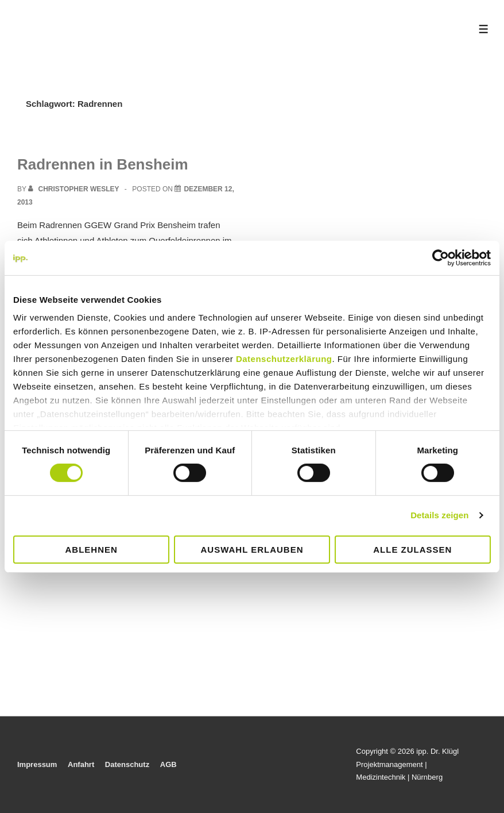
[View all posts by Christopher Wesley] (75, 189)
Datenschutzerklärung (284, 359)
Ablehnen (92, 550)
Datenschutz (127, 764)
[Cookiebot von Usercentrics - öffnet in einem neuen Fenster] (441, 257)
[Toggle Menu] (484, 29)
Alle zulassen (412, 550)
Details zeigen (439, 515)
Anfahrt (81, 764)
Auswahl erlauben (252, 550)
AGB (168, 764)
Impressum (37, 764)
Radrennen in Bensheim (103, 164)
